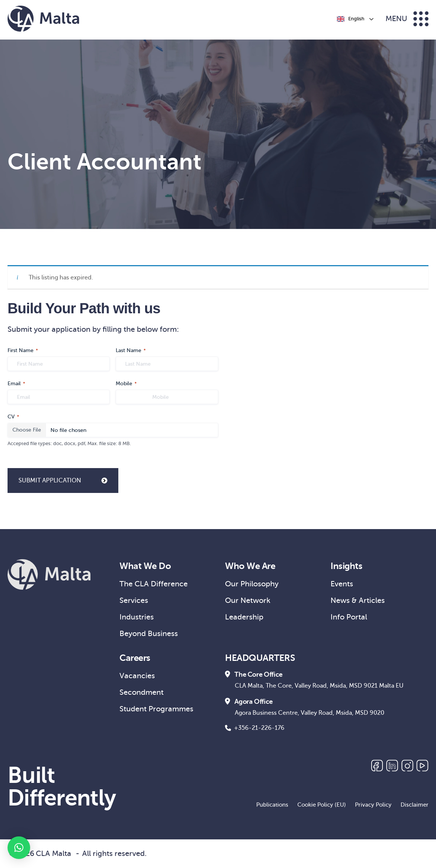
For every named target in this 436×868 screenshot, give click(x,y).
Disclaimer (415, 805)
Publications (272, 805)
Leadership (244, 617)
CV (13, 417)
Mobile (126, 384)
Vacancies (137, 676)
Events (342, 584)
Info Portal (349, 617)
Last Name (131, 351)
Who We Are (250, 566)
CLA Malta (54, 854)
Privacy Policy (373, 805)
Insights (346, 566)
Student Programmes (156, 709)
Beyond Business (149, 634)
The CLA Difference (154, 584)
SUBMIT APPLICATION (63, 481)
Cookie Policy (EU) (322, 805)
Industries (137, 617)
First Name (23, 351)
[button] (19, 848)
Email (16, 384)
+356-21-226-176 (255, 728)
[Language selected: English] (355, 19)
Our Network (248, 600)
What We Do (145, 566)
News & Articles (358, 600)
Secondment (142, 692)
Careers (135, 658)
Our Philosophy (252, 584)
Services (134, 600)
